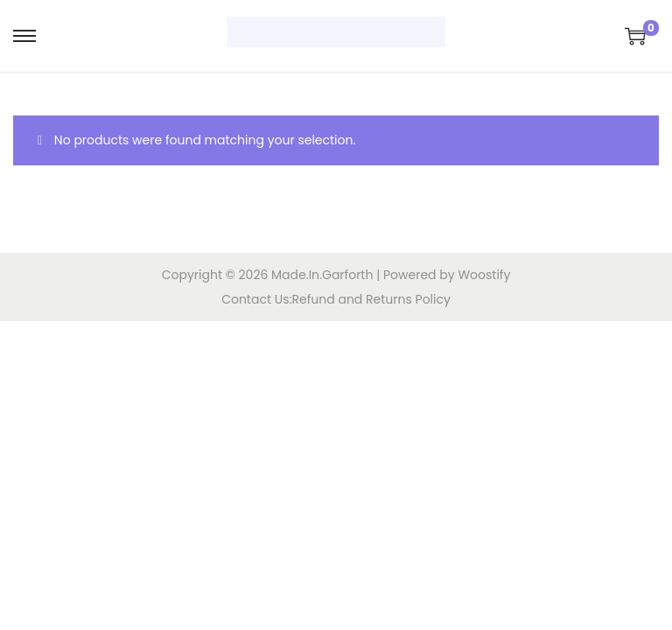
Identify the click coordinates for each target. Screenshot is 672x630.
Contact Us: (256, 299)
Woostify (484, 275)
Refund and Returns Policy (371, 299)
